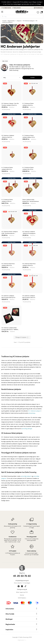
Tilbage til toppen (22, 337)
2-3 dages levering (7, 8)
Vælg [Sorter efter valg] (4, 78)
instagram (22, 586)
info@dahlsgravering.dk (22, 581)
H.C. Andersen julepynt (34, 411)
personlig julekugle (27, 429)
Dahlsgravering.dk (22, 589)
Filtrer (32, 78)
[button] (22, 609)
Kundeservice (38, 8)
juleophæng (32, 413)
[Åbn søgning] (22, 16)
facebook (19, 586)
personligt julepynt (26, 476)
